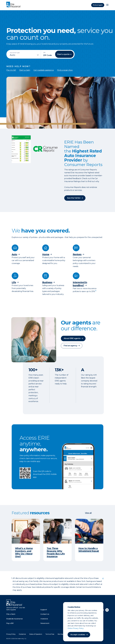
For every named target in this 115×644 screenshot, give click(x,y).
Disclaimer (22, 634)
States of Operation (36, 634)
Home (46, 254)
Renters (77, 254)
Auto (14, 254)
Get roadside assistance (44, 70)
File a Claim (11, 614)
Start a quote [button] (63, 54)
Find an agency (70, 346)
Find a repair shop (65, 70)
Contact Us (45, 614)
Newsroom (45, 623)
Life (14, 282)
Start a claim (25, 70)
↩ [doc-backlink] (103, 578)
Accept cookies (78, 635)
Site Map (60, 634)
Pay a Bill (10, 623)
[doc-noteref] (96, 291)
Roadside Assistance (14, 619)
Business (47, 282)
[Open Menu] (107, 5)
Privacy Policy (11, 634)
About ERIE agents (72, 338)
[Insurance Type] (24, 55)
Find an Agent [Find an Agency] (98, 5)
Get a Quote (11, 610)
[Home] (14, 5)
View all (88, 513)
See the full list (74, 198)
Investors (44, 619)
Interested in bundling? (80, 284)
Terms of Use (50, 634)
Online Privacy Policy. (76, 628)
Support (44, 610)
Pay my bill (11, 70)
